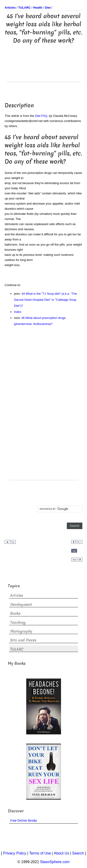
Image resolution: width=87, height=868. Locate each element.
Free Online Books (24, 821)
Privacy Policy (15, 853)
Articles (17, 596)
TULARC (17, 649)
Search (78, 853)
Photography (21, 631)
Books (15, 613)
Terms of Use (40, 853)
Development (21, 605)
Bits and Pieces (23, 640)
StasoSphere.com (55, 862)
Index (18, 312)
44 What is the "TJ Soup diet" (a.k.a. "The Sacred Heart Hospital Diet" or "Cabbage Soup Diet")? (45, 300)
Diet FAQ (41, 116)
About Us (61, 853)
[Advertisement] (44, 70)
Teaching (18, 623)
